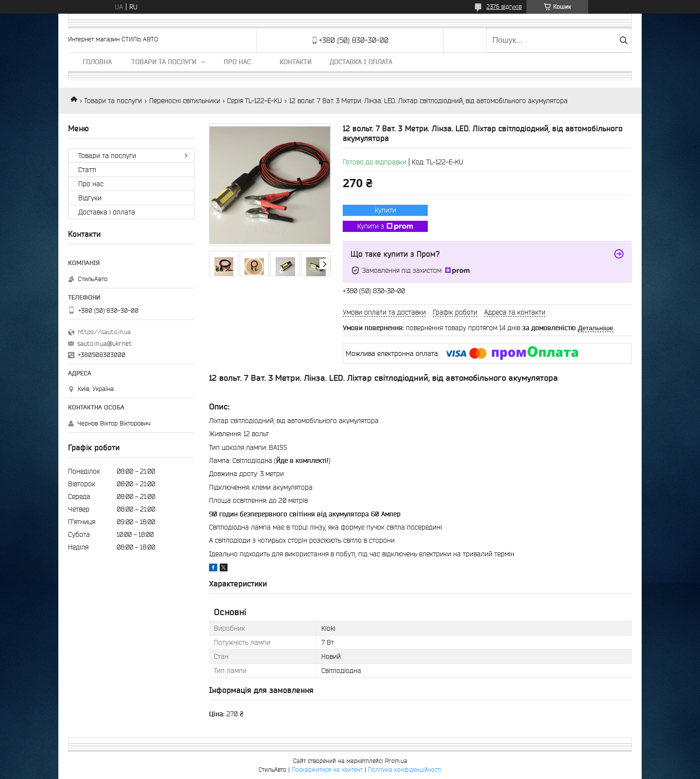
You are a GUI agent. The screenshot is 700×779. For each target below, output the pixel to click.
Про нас (237, 62)
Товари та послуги (164, 62)
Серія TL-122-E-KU (254, 101)
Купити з (385, 227)
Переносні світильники (185, 101)
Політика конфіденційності (405, 770)
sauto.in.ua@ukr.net (105, 344)
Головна (97, 62)
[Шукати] (623, 40)
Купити (385, 210)
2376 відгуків (504, 7)
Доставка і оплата (361, 62)
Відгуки (90, 198)
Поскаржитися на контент (327, 770)
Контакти (296, 62)
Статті (87, 170)
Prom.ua (396, 761)
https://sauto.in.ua (104, 332)
